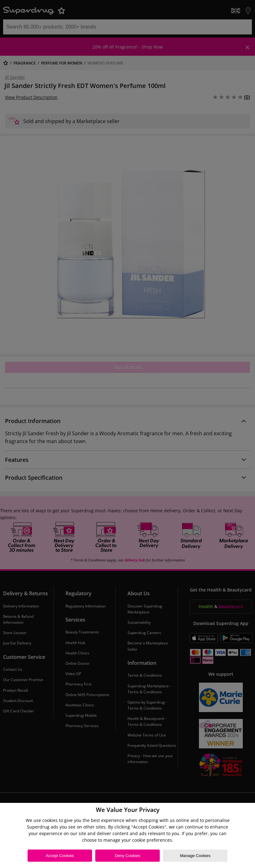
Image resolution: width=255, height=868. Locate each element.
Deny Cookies (128, 856)
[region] (127, 835)
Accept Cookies (60, 856)
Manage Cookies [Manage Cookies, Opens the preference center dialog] (195, 856)
